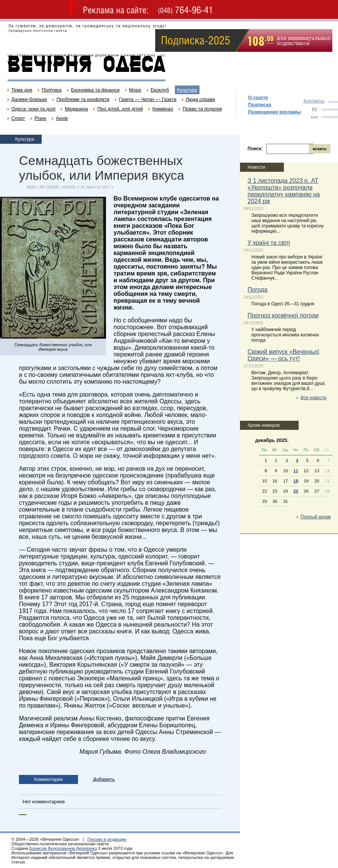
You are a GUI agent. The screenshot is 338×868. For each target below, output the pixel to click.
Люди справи (200, 99)
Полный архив (316, 517)
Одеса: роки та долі (33, 109)
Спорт (18, 118)
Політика (51, 90)
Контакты (314, 101)
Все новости (313, 398)
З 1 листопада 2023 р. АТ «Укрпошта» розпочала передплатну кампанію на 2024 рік (284, 191)
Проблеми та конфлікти (83, 99)
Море (135, 90)
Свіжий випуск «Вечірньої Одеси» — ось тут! (283, 355)
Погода (258, 290)
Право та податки (202, 109)
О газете (258, 97)
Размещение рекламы (274, 112)
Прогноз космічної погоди (283, 315)
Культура (187, 90)
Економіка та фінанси (95, 90)
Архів (62, 118)
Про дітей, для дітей (120, 109)
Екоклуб (160, 90)
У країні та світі (269, 243)
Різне (40, 118)
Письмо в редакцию (107, 839)
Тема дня (22, 90)
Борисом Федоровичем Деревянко (63, 848)
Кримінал (163, 109)
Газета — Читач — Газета (148, 99)
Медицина (76, 109)
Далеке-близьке (29, 99)
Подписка (259, 105)
